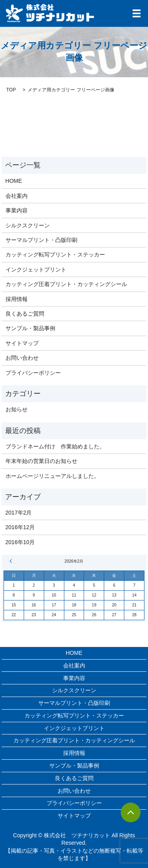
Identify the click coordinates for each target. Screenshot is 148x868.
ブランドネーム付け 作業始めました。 (55, 446)
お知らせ (17, 409)
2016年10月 (20, 542)
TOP (11, 90)
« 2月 (12, 561)
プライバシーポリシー (33, 373)
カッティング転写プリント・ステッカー (55, 255)
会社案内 (17, 196)
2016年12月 (20, 527)
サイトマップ (22, 343)
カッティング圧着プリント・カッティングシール (66, 284)
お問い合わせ (22, 358)
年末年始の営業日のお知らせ (41, 461)
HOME (14, 181)
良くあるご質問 (25, 314)
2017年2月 (19, 513)
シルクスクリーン (28, 225)
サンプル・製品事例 (30, 328)
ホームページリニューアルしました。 (52, 476)
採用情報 (17, 299)
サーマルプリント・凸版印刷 (41, 240)
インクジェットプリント (36, 270)
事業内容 (17, 210)
